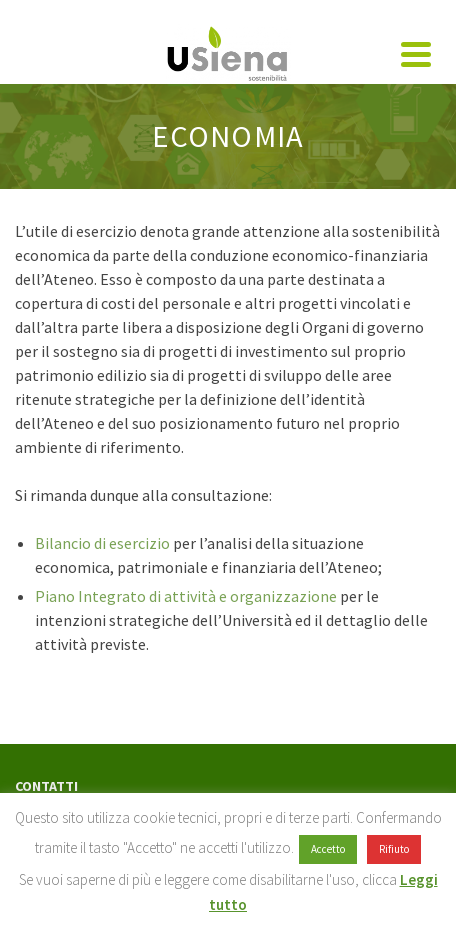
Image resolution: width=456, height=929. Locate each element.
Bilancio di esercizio (104, 543)
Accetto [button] (328, 849)
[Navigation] (416, 54)
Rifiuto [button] (394, 849)
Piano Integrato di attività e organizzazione (187, 596)
